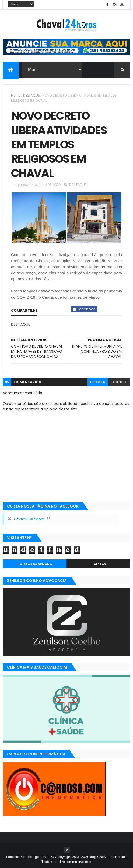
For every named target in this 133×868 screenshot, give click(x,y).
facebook (119, 382)
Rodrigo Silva (37, 857)
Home (16, 95)
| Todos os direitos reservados (84, 859)
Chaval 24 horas (29, 519)
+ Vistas (99, 564)
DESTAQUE (31, 95)
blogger (98, 382)
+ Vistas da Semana (34, 564)
